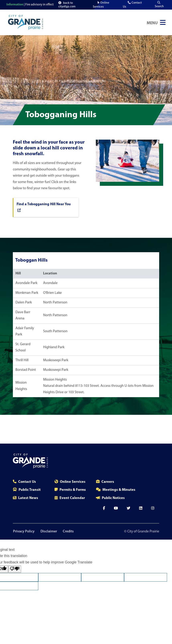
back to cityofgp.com (67, 5)
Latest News (28, 498)
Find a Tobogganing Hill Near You (44, 207)
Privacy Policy (24, 531)
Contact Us (27, 482)
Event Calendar (72, 498)
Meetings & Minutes (119, 490)
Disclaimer (49, 531)
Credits (69, 531)
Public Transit (30, 490)
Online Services (73, 482)
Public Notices (113, 498)
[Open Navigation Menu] (156, 22)
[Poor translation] (15, 569)
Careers (108, 482)
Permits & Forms (73, 490)
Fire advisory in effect (39, 5)
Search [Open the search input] (159, 4)
